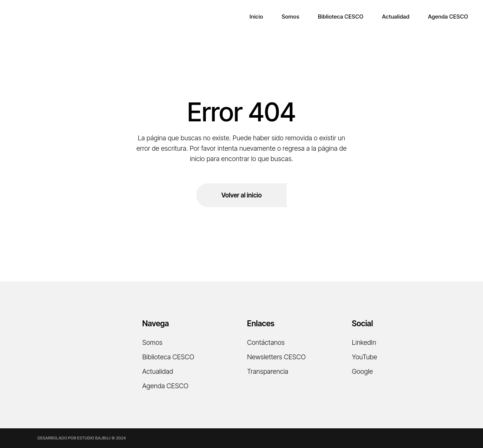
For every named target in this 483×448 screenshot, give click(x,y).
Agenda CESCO (165, 386)
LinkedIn (364, 342)
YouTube (365, 357)
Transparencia (268, 371)
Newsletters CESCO (276, 357)
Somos (152, 342)
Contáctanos (266, 342)
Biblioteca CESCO (168, 357)
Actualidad (158, 371)
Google (363, 371)
